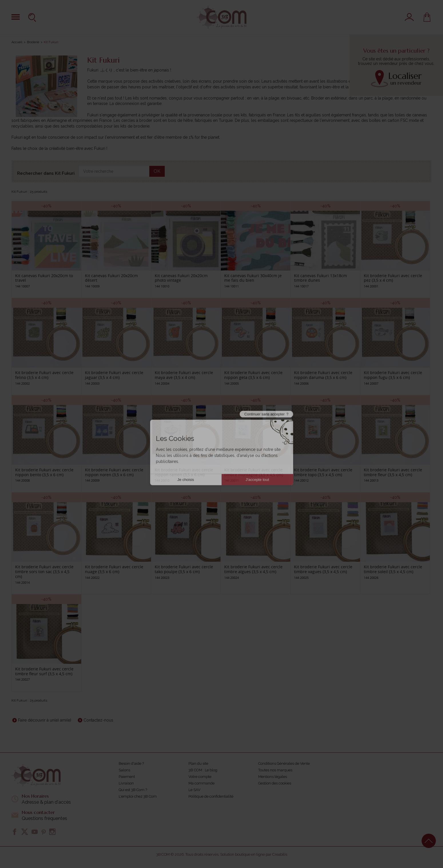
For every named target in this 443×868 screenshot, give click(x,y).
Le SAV (194, 790)
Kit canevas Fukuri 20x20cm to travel (44, 278)
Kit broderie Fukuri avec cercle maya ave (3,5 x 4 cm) (184, 375)
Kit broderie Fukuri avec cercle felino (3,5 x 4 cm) (44, 375)
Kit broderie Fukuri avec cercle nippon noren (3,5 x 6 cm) (114, 472)
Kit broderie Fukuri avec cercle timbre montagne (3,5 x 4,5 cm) (254, 472)
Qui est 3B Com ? (133, 790)
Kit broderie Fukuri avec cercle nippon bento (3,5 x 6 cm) (44, 472)
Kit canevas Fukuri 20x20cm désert (111, 278)
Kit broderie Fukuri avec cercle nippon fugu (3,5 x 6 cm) (393, 375)
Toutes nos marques (275, 770)
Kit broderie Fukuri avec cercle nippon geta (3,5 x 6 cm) (253, 375)
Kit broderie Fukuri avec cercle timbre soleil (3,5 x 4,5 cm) (393, 569)
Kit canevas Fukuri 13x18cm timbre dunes (320, 278)
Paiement (127, 777)
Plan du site (198, 763)
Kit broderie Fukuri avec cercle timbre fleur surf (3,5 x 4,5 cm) (44, 671)
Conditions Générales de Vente (284, 763)
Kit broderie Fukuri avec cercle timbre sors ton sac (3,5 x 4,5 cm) (44, 572)
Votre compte (200, 777)
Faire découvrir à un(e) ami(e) (45, 720)
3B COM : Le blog (203, 770)
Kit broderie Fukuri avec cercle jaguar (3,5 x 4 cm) (114, 375)
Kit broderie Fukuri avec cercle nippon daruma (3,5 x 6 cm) (323, 375)
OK (157, 171)
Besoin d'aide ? (131, 763)
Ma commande (201, 783)
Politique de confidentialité (211, 796)
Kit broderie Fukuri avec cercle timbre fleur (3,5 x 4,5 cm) (393, 472)
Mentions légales (273, 777)
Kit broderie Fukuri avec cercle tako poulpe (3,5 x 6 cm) (184, 569)
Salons (124, 770)
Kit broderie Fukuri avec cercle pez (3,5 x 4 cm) (393, 278)
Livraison (126, 783)
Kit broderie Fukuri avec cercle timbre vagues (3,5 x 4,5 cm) (323, 569)
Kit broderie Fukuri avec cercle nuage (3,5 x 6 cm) (114, 569)
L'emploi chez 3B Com (138, 796)
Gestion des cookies (275, 783)
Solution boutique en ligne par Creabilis (254, 854)
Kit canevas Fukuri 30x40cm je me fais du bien (253, 278)
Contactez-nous (98, 720)
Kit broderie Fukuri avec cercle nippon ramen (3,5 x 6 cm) (184, 472)
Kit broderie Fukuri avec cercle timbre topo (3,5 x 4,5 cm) (323, 472)
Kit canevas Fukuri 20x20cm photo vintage (181, 278)
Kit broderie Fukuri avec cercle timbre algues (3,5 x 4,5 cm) (253, 569)
